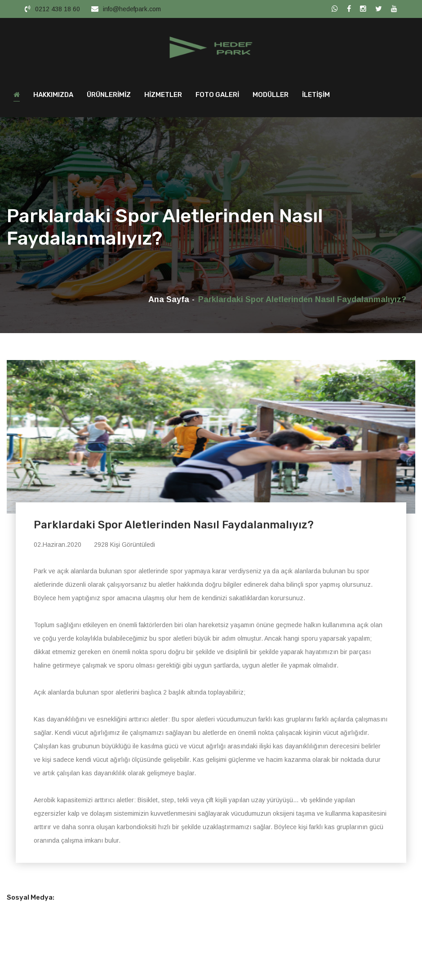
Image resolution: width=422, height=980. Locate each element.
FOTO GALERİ (217, 97)
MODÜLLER (271, 97)
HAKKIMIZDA (53, 97)
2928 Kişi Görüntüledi (124, 547)
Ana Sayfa (169, 302)
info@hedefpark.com (132, 9)
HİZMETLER (163, 97)
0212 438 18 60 (58, 9)
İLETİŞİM (316, 97)
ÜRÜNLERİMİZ (109, 97)
